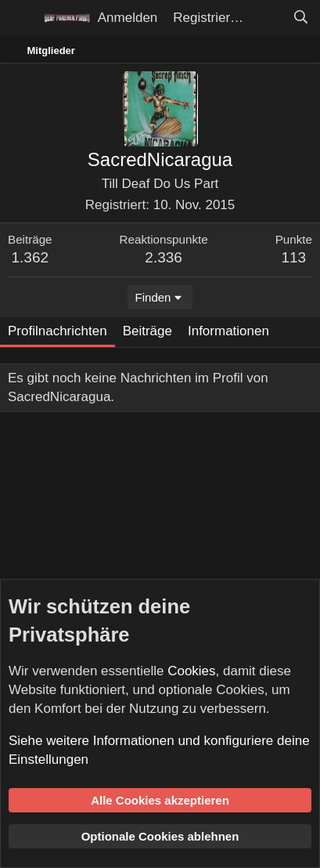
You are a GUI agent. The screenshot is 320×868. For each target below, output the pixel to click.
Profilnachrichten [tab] (58, 331)
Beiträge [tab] (147, 331)
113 (293, 257)
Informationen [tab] (228, 331)
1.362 (31, 257)
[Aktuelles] (268, 18)
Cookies (191, 671)
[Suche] (300, 18)
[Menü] (22, 18)
